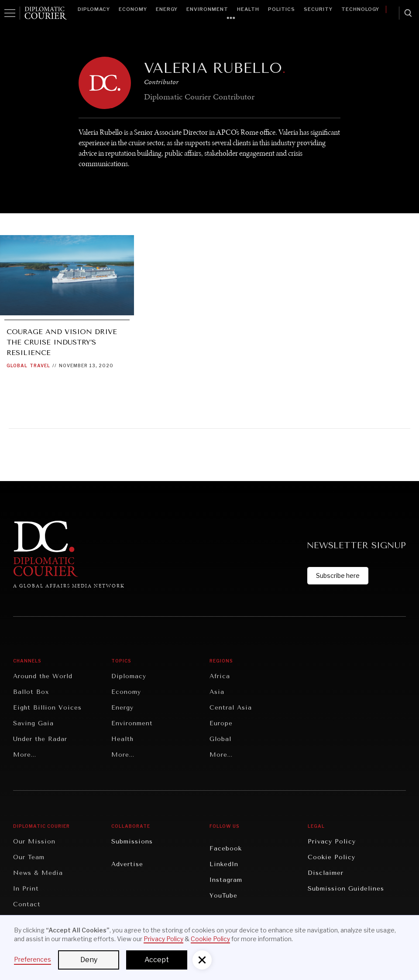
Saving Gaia (33, 723)
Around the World (43, 676)
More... (25, 755)
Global (17, 365)
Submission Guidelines (346, 889)
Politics (282, 9)
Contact (27, 904)
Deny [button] (89, 960)
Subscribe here (338, 575)
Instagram (226, 880)
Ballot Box (31, 692)
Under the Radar (40, 739)
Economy (133, 9)
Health (248, 9)
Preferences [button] (33, 959)
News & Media (38, 873)
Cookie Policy (331, 857)
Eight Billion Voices (47, 708)
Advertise (127, 864)
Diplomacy (94, 9)
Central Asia (231, 708)
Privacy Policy (332, 842)
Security (318, 9)
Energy (167, 9)
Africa (220, 676)
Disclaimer (326, 873)
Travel (40, 365)
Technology (360, 9)
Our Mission (34, 842)
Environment (207, 9)
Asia (217, 692)
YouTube (223, 896)
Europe (221, 723)
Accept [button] (157, 960)
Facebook (226, 849)
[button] (202, 960)
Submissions (132, 842)
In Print (26, 889)
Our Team (29, 857)
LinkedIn (224, 864)
